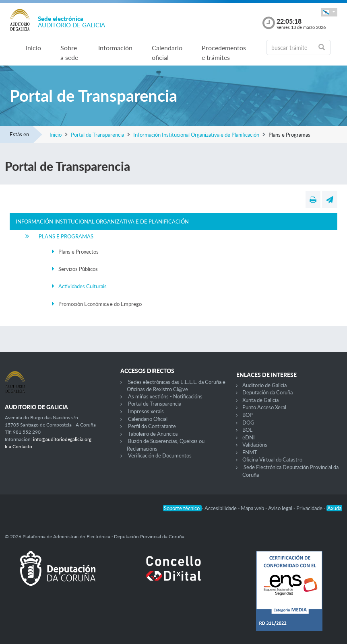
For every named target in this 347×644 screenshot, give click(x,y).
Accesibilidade (221, 508)
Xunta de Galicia (260, 400)
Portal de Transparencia (97, 135)
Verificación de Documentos (160, 455)
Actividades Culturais (83, 286)
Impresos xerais (146, 411)
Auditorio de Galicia (264, 385)
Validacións (255, 445)
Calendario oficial (167, 52)
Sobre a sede (69, 52)
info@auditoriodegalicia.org (62, 439)
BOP (248, 415)
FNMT (250, 452)
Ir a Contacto (19, 446)
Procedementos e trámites (224, 52)
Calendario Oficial (148, 419)
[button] (329, 12)
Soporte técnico (182, 508)
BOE (248, 430)
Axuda (334, 508)
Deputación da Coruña (267, 392)
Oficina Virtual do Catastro (272, 459)
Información (115, 48)
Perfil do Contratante (152, 426)
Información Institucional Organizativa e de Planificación (196, 135)
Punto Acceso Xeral (264, 407)
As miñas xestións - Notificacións (165, 396)
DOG (248, 422)
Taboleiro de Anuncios (153, 434)
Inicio (33, 48)
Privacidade (310, 508)
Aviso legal (281, 508)
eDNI (249, 437)
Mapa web (253, 508)
